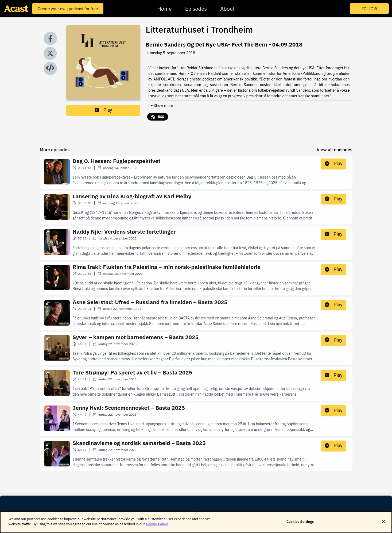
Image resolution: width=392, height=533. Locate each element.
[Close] (383, 524)
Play (103, 110)
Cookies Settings (300, 524)
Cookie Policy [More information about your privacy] (157, 527)
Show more (162, 106)
